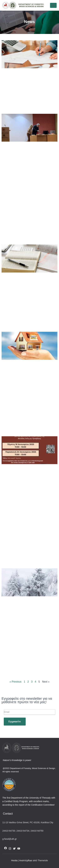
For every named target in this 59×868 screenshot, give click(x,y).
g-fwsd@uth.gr (10, 839)
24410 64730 (9, 831)
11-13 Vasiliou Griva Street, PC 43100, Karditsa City (28, 822)
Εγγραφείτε (15, 721)
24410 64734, (23, 831)
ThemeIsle (43, 860)
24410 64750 (37, 831)
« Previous (16, 682)
